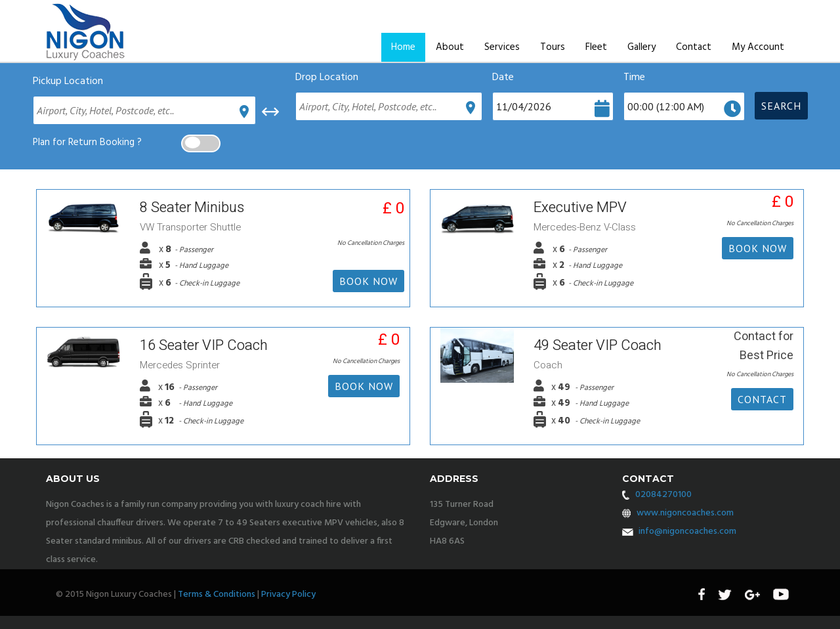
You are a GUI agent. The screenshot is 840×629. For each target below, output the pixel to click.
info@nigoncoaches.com (687, 531)
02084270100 (663, 495)
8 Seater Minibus (192, 207)
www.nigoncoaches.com (685, 513)
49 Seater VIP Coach (598, 345)
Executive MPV (580, 207)
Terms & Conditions (217, 595)
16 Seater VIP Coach (204, 345)
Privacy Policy (288, 595)
